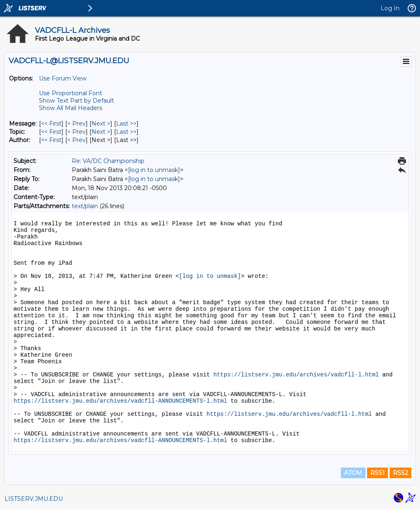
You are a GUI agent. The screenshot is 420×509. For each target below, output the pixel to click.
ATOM (353, 473)
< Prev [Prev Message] (76, 124)
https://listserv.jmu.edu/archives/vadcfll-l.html (296, 375)
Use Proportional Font (71, 93)
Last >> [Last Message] (126, 124)
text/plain (85, 206)
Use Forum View (63, 78)
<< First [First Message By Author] (51, 140)
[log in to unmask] (154, 170)
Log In (390, 8)
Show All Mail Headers (71, 108)
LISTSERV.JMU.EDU (34, 499)
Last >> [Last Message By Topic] (126, 132)
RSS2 (401, 473)
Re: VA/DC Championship (108, 161)
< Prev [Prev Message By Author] (76, 140)
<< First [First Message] (51, 124)
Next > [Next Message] (101, 124)
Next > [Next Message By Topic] (101, 132)
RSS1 (378, 473)
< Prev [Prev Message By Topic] (76, 132)
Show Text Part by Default (76, 101)
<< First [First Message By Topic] (51, 132)
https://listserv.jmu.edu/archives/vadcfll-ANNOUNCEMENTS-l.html (120, 401)
